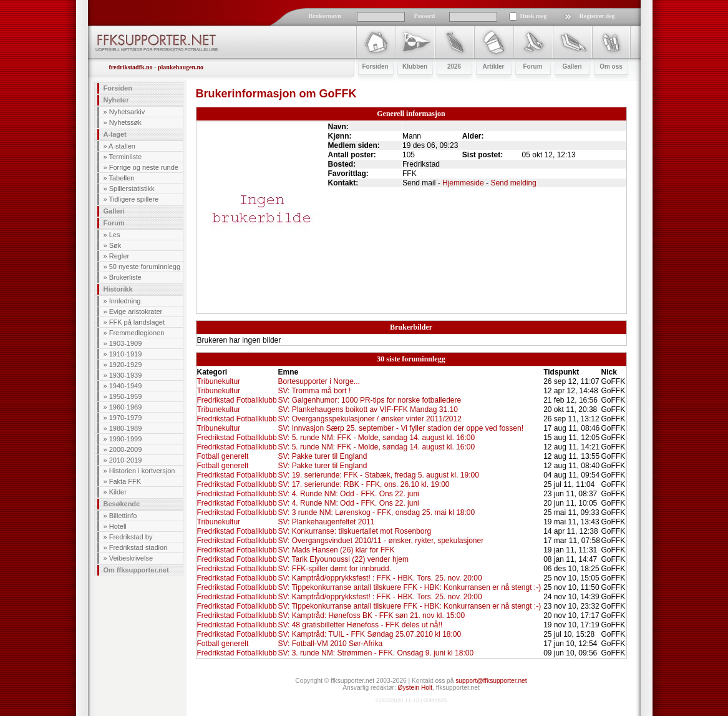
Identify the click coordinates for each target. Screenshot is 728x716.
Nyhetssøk (125, 122)
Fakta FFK (125, 481)
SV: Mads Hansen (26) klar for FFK (336, 550)
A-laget (115, 134)
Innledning (125, 301)
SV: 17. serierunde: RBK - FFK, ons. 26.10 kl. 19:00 (363, 484)
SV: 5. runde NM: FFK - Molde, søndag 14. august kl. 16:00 (376, 438)
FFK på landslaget (137, 322)
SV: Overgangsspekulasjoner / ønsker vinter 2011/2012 (369, 419)
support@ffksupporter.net (491, 681)
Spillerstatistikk (132, 189)
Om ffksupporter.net (136, 570)
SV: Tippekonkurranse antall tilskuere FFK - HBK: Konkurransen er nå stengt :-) (409, 587)
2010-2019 (126, 460)
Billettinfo (123, 516)
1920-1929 (126, 365)
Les (115, 235)
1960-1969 (126, 407)
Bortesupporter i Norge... (318, 381)
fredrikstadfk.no (131, 67)
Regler (119, 256)
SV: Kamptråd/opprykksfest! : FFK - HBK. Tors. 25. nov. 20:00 (380, 578)
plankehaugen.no (181, 67)
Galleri (114, 211)
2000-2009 (126, 449)
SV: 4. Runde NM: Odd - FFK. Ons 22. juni (348, 494)
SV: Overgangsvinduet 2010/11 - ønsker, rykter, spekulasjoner (381, 541)
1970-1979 (126, 418)
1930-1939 (126, 375)
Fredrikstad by (131, 537)
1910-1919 (126, 354)
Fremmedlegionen (137, 333)
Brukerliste (125, 277)
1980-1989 (126, 428)
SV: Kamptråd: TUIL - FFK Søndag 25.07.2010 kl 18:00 (369, 634)
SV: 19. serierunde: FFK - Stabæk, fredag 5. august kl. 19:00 (378, 475)
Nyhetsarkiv (127, 112)
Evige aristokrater (136, 311)
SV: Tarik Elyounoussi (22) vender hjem (343, 559)
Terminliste (125, 157)
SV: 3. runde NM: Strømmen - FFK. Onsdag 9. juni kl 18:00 (376, 653)
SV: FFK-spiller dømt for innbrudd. (334, 569)
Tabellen (121, 178)
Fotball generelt (223, 456)
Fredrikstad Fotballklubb (237, 400)
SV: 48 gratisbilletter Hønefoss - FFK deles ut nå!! (360, 625)
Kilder (118, 492)
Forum (114, 223)
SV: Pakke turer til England (322, 456)
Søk (115, 245)
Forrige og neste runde (144, 167)
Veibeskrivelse (131, 558)
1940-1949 (126, 386)
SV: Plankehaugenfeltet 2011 (326, 522)
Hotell (118, 526)
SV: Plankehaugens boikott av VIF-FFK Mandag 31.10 (367, 409)
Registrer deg (597, 16)
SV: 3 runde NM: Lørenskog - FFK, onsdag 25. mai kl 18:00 (376, 512)
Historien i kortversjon (142, 471)
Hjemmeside (463, 183)
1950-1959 (126, 396)
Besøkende (122, 504)
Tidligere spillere (133, 199)
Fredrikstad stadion (138, 547)
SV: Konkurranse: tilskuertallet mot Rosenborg (354, 531)
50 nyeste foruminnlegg (145, 267)
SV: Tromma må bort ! (314, 391)
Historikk (118, 289)
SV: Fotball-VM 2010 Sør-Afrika (330, 644)
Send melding (513, 183)
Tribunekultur (219, 381)
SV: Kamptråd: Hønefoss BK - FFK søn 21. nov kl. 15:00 (371, 615)
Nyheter (116, 100)
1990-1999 (126, 439)
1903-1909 (126, 343)
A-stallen (122, 146)
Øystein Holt (415, 688)
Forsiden (118, 88)
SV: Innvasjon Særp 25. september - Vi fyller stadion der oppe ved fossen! (400, 428)
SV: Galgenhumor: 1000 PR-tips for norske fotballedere (369, 400)
